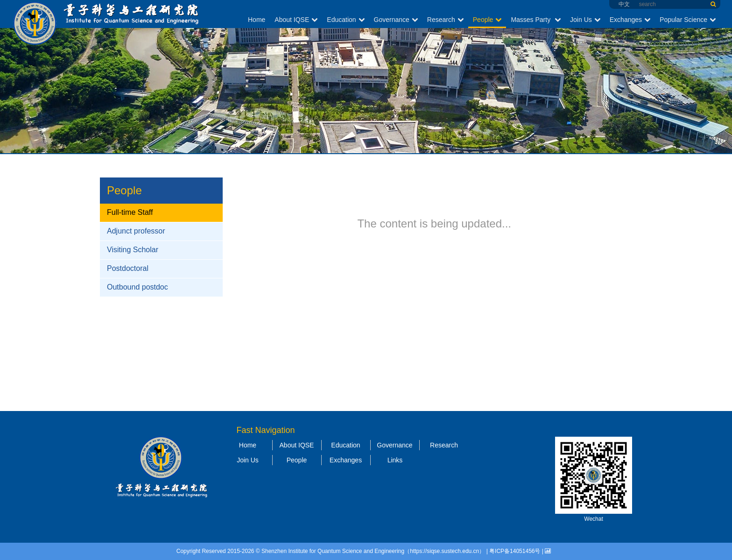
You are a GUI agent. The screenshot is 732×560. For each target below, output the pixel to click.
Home (257, 20)
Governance (396, 20)
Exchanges (630, 20)
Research (445, 20)
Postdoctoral (128, 268)
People (487, 20)
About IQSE (296, 20)
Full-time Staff (130, 212)
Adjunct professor (136, 231)
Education (345, 20)
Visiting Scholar (133, 250)
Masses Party (536, 20)
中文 (624, 4)
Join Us (585, 20)
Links (395, 460)
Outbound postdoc (137, 287)
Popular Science (688, 20)
